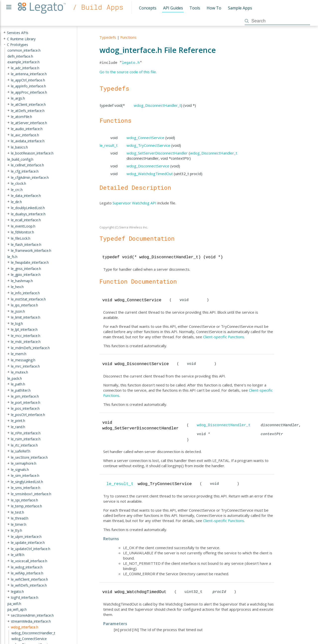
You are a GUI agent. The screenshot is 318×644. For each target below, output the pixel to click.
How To (214, 8)
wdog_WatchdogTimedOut (150, 174)
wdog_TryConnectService (148, 145)
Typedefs (108, 37)
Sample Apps (240, 8)
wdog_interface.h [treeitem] (25, 627)
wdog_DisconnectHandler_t (157, 105)
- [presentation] (4, 44)
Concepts (148, 8)
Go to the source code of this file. (128, 72)
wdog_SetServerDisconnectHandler (157, 153)
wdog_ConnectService (145, 138)
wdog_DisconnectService (148, 166)
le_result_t (109, 145)
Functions (128, 37)
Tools (195, 8)
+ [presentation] (4, 33)
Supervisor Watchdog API (135, 203)
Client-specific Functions (224, 337)
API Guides (173, 8)
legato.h (131, 63)
